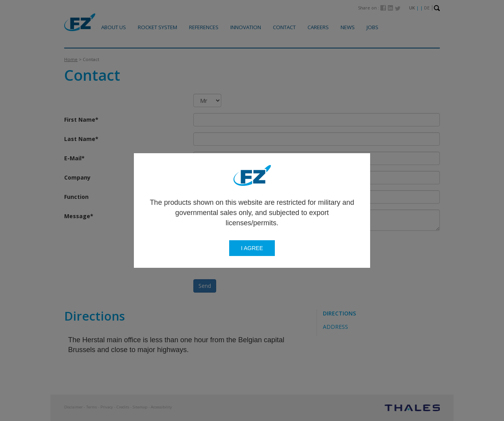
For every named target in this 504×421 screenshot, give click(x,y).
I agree (252, 248)
